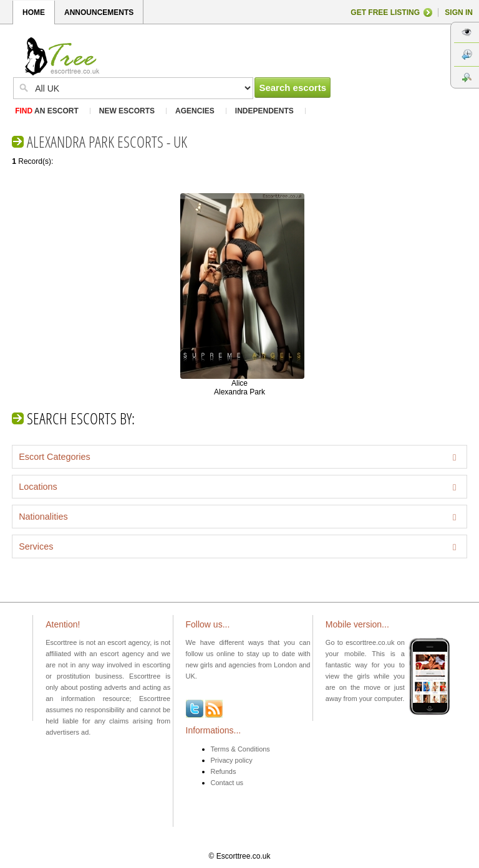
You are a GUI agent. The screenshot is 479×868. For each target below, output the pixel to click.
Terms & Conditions (240, 749)
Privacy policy (232, 760)
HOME (34, 12)
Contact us (227, 783)
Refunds (224, 771)
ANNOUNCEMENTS (99, 12)
